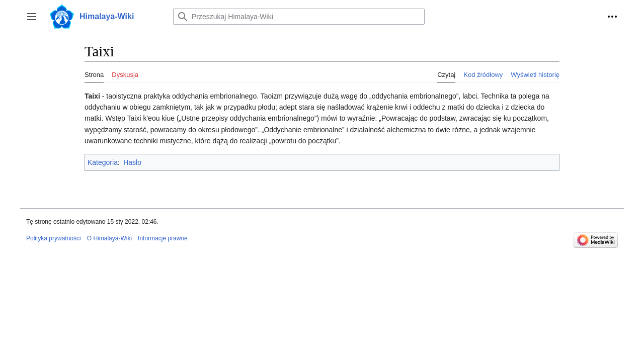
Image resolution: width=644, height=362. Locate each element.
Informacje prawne (163, 238)
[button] (32, 17)
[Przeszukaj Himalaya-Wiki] (299, 17)
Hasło (132, 162)
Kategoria (103, 162)
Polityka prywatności (54, 238)
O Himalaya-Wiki (109, 238)
